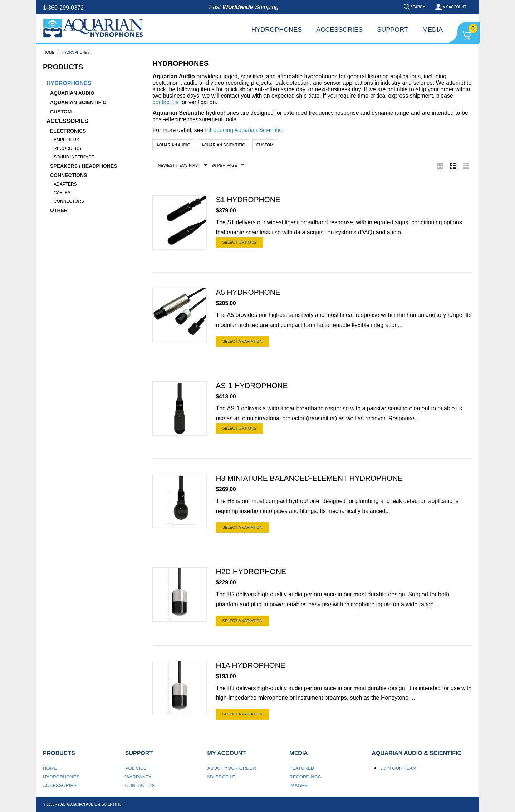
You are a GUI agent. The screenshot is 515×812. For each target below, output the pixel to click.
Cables (62, 193)
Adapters (65, 184)
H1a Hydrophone (250, 665)
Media (433, 30)
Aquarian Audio (72, 93)
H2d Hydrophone (251, 572)
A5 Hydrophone (248, 292)
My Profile (222, 777)
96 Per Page (228, 165)
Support (393, 30)
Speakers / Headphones (84, 166)
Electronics (68, 131)
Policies (136, 768)
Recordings (305, 777)
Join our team (398, 768)
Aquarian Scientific (78, 102)
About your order (232, 768)
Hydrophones (277, 30)
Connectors (69, 201)
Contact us (140, 785)
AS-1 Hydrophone (252, 386)
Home (49, 52)
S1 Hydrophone (248, 200)
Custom (61, 112)
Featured (302, 768)
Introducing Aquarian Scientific (243, 130)
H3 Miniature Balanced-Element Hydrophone (309, 478)
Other (59, 210)
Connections (68, 175)
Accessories (339, 30)
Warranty (138, 777)
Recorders (67, 148)
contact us (165, 102)
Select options (239, 242)
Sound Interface (74, 157)
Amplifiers (66, 140)
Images (298, 785)
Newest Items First (182, 165)
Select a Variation (242, 341)
